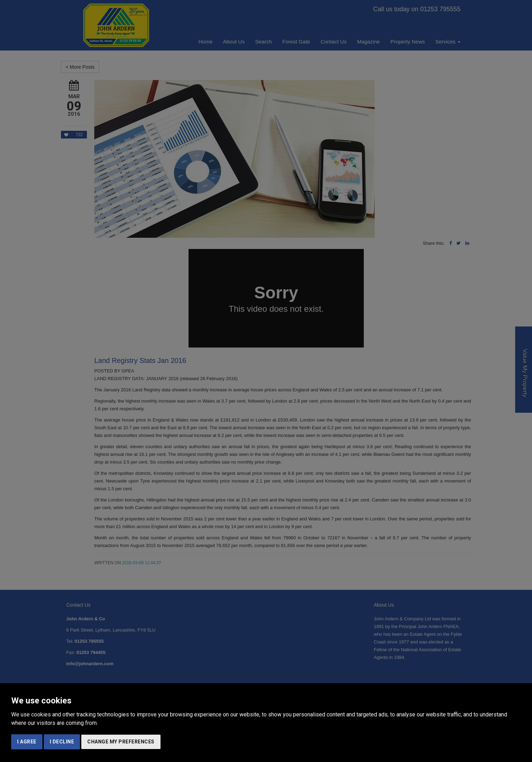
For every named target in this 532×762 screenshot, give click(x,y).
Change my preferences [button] (121, 742)
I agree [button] (27, 742)
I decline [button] (62, 742)
